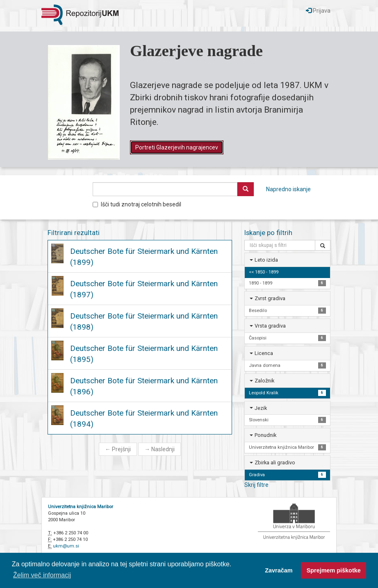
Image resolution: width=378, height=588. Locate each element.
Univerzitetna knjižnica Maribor (81, 507)
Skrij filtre (256, 485)
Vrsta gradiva (270, 326)
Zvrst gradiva (270, 298)
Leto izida (266, 260)
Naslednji (159, 449)
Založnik (264, 381)
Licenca (264, 353)
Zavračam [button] (279, 570)
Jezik (261, 408)
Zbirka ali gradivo (275, 462)
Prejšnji (118, 449)
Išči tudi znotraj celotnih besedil (137, 204)
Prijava (318, 11)
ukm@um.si (66, 546)
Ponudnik (265, 435)
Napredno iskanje (288, 189)
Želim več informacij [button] (42, 575)
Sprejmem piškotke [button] (334, 570)
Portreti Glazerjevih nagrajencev (177, 147)
